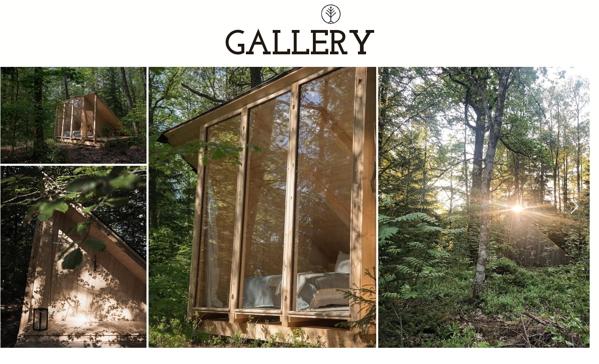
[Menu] (330, 14)
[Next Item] (574, 207)
